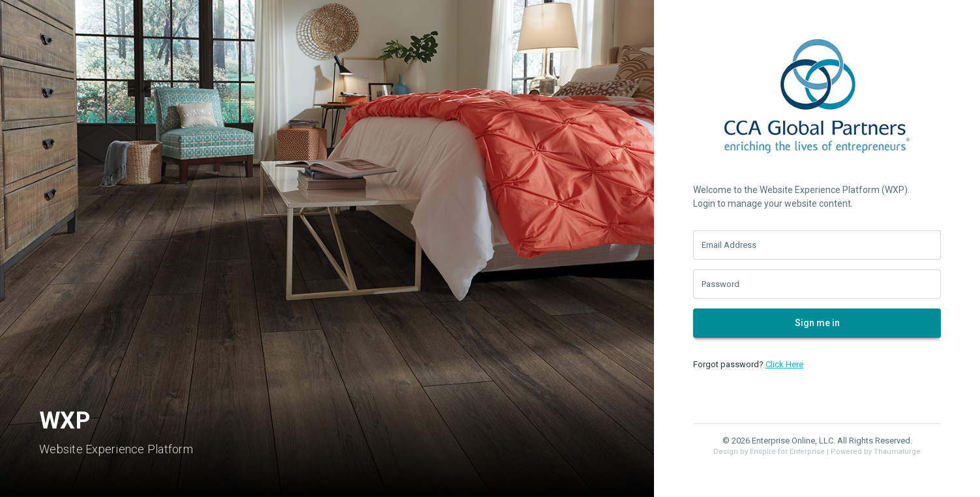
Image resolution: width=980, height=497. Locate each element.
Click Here (784, 364)
